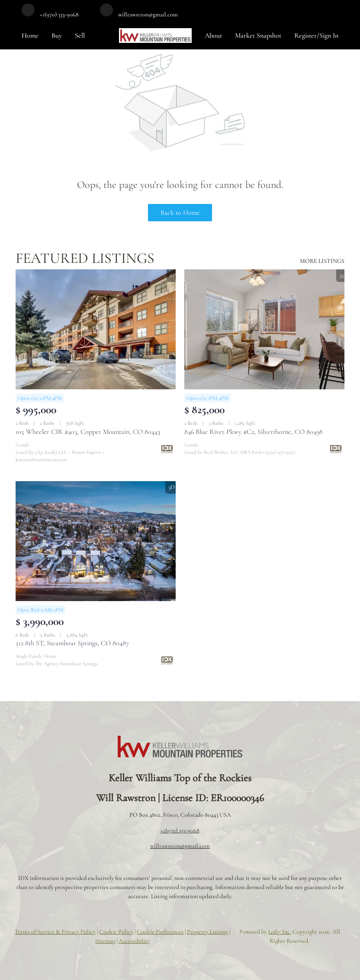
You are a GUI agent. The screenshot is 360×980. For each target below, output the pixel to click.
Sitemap (105, 941)
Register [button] (305, 36)
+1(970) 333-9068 (180, 830)
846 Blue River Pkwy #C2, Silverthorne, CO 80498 (254, 432)
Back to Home (180, 213)
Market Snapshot (258, 36)
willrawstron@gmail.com (180, 846)
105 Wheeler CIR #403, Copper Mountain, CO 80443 (88, 432)
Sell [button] (80, 36)
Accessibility (134, 941)
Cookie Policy (116, 932)
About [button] (213, 36)
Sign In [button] (329, 36)
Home (30, 36)
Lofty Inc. (280, 932)
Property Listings (207, 932)
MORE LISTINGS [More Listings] (322, 261)
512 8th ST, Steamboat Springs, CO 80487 (72, 643)
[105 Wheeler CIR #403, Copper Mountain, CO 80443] (96, 330)
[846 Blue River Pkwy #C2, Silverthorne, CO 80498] (264, 330)
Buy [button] (57, 36)
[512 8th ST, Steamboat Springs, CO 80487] (96, 541)
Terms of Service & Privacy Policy (55, 932)
